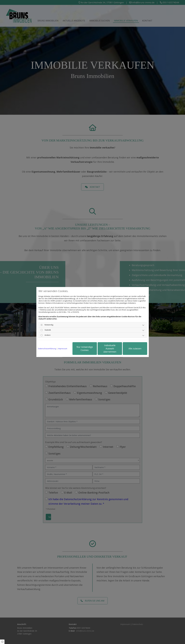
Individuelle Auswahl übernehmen (110, 349)
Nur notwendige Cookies (85, 349)
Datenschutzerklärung (47, 349)
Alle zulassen (135, 349)
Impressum (63, 349)
